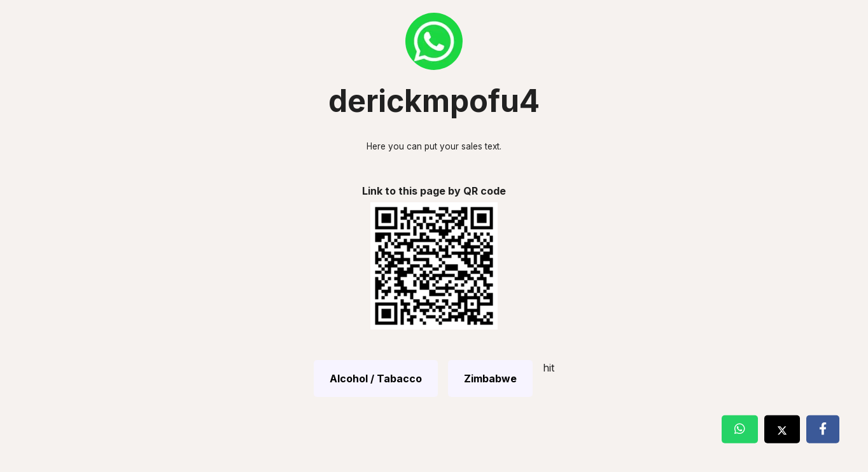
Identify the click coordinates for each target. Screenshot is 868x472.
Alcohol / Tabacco (376, 378)
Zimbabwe (490, 378)
